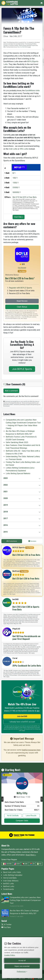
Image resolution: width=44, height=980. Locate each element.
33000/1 (16, 188)
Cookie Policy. (10, 955)
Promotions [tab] (12, 541)
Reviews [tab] (32, 541)
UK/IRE (7, 864)
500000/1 (17, 192)
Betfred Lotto (9, 886)
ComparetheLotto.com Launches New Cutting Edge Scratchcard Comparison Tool (25, 900)
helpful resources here (31, 750)
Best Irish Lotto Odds (12, 872)
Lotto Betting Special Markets (18, 473)
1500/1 (16, 183)
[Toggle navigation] (41, 3)
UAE (25, 864)
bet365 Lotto (9, 884)
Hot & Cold (13, 979)
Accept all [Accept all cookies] (22, 960)
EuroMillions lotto (32, 91)
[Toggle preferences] (22, 971)
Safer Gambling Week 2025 (17, 442)
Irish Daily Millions (11, 881)
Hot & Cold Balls (13, 816)
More (40, 979)
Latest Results (31, 816)
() (22, 268)
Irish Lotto (13, 149)
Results (4, 979)
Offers (31, 979)
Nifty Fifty (22, 793)
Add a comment (11, 391)
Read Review (22, 301)
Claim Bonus (22, 307)
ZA (32, 864)
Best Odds (22, 979)
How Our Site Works (23, 47)
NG (39, 864)
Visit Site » (19, 217)
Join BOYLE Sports (22, 369)
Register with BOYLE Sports (21, 288)
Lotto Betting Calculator (13, 875)
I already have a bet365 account (22, 722)
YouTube (6, 927)
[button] (2, 799)
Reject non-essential (22, 966)
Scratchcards (9, 889)
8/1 (14, 173)
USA (17, 864)
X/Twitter (6, 925)
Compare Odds (22, 821)
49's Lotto (24, 149)
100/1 (15, 178)
